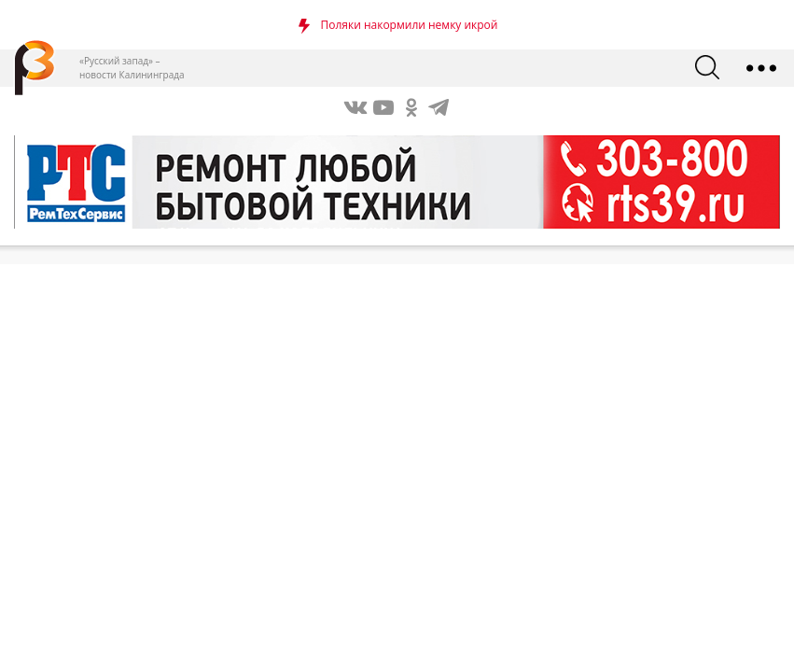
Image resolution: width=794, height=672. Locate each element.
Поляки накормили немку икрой (410, 25)
